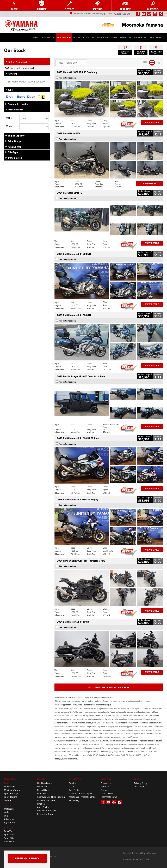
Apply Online (43, 807)
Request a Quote (45, 814)
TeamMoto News (109, 797)
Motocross (9, 809)
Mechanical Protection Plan (82, 797)
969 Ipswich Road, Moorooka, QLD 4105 (91, 14)
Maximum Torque (13, 790)
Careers (104, 790)
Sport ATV (9, 835)
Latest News (155, 38)
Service (89, 38)
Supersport (10, 787)
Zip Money (74, 800)
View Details (152, 122)
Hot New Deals (44, 783)
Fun (6, 816)
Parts (72, 787)
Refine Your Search (17, 62)
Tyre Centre (75, 790)
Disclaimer (139, 787)
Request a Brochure (47, 811)
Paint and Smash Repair (81, 793)
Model (9, 126)
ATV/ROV (8, 828)
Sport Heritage (11, 793)
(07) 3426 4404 (124, 14)
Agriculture (10, 823)
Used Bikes (42, 793)
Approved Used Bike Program (51, 797)
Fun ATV (8, 831)
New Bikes (48, 38)
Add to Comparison (67, 78)
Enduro (8, 812)
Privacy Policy (141, 783)
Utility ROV (9, 841)
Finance (126, 38)
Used (31, 97)
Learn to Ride (107, 793)
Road (7, 783)
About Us (140, 38)
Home (36, 38)
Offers (77, 38)
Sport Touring (11, 797)
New (10, 97)
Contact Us (106, 783)
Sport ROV (9, 838)
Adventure (9, 819)
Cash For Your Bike (46, 800)
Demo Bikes (43, 790)
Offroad (8, 805)
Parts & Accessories (107, 38)
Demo (21, 97)
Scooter (8, 800)
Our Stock (64, 38)
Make (9, 118)
